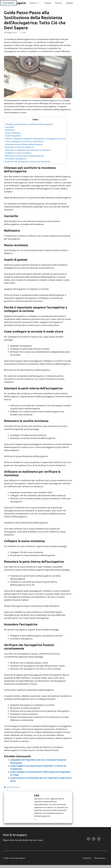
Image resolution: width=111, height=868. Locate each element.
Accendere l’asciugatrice (16, 159)
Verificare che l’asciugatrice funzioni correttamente (28, 162)
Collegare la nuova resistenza (18, 153)
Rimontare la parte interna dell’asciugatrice (24, 156)
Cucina (9, 787)
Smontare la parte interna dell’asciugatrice (24, 144)
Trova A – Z (36, 3)
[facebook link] (99, 839)
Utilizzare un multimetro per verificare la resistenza (28, 150)
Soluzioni (70, 3)
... (36, 818)
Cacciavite (10, 127)
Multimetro (10, 130)
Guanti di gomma (13, 136)
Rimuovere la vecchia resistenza (19, 147)
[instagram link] (88, 839)
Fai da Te (59, 3)
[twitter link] (94, 839)
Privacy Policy (100, 858)
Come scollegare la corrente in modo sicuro (25, 141)
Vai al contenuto (8, 3)
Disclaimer (87, 858)
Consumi (48, 3)
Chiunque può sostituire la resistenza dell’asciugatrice (29, 124)
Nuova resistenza (13, 133)
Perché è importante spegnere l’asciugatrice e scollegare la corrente (35, 139)
